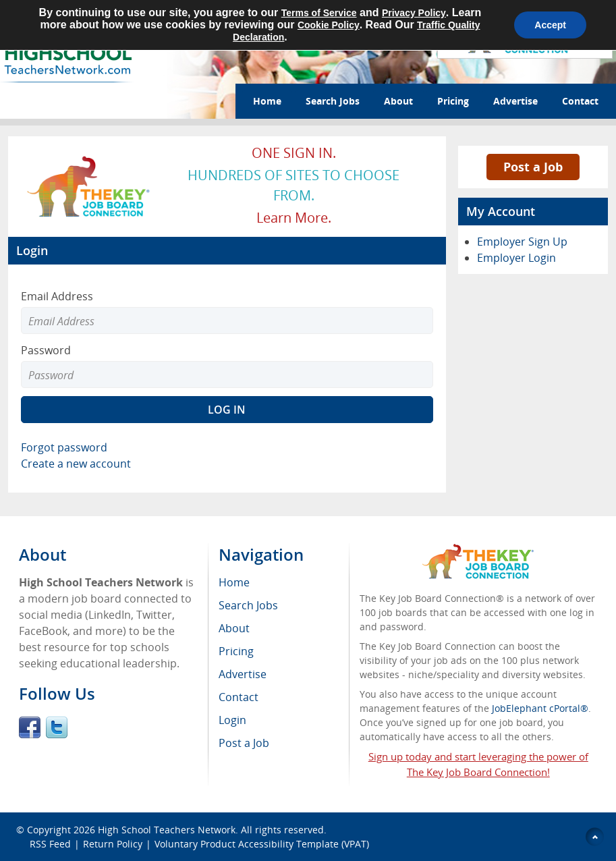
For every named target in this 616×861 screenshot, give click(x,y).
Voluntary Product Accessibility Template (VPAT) (262, 844)
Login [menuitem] (232, 720)
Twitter (57, 727)
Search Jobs (333, 101)
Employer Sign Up (522, 242)
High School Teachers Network (167, 830)
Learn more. (294, 218)
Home (267, 101)
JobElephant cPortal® (540, 708)
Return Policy (113, 844)
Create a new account (76, 464)
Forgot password (64, 447)
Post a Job (533, 167)
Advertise (515, 101)
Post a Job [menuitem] (244, 743)
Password (46, 350)
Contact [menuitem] (239, 697)
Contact (580, 101)
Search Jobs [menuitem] (248, 605)
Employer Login (516, 258)
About (398, 101)
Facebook (30, 727)
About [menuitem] (234, 628)
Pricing (453, 101)
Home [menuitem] (234, 582)
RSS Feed (50, 844)
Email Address (57, 296)
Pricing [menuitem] (236, 651)
